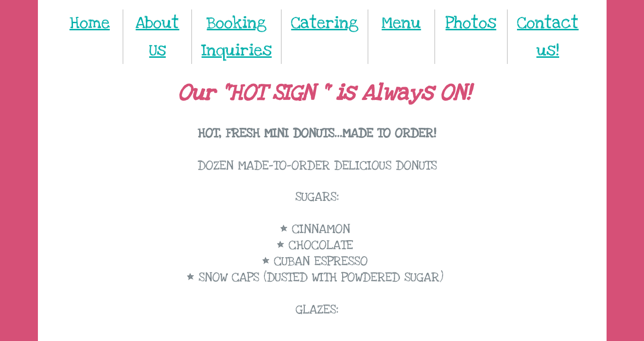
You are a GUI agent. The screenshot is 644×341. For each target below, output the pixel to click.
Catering (325, 23)
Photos (471, 23)
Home (90, 23)
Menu (401, 23)
